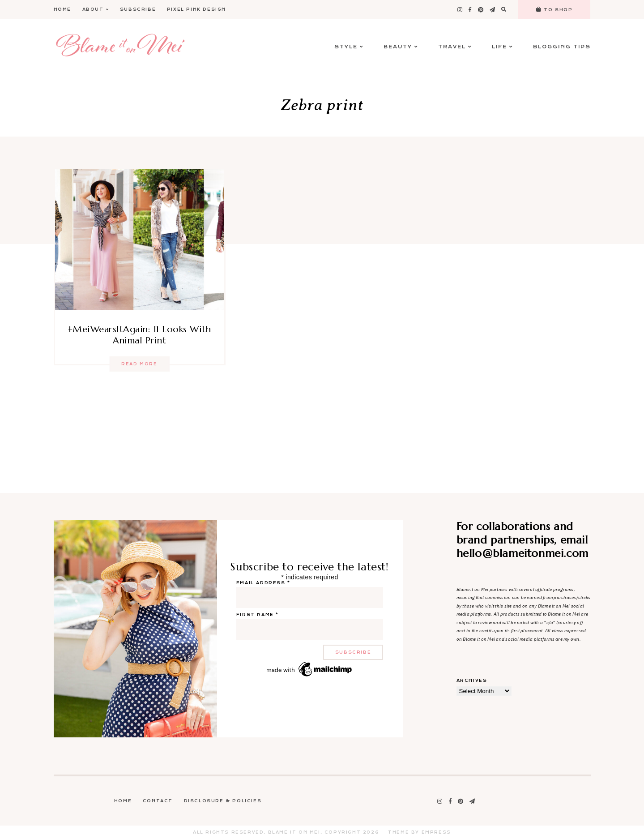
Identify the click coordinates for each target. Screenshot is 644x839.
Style (349, 47)
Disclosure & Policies (223, 801)
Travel (455, 47)
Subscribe (138, 9)
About (96, 9)
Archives (472, 681)
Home (62, 9)
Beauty (401, 47)
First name (258, 615)
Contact (158, 801)
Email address (263, 583)
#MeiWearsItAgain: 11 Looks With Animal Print (140, 335)
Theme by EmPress (420, 832)
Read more (139, 364)
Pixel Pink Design (196, 9)
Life (502, 47)
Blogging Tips (562, 47)
